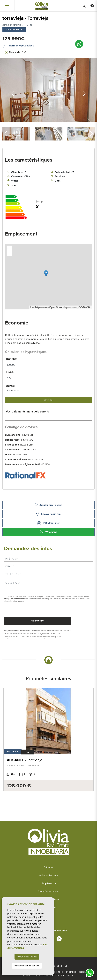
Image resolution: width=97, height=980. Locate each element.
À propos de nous (49, 875)
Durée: (10, 386)
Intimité (71, 972)
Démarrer (49, 867)
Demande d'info (16, 52)
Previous (13, 90)
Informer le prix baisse (21, 46)
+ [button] (8, 248)
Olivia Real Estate (42, 6)
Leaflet (34, 307)
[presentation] (21, 610)
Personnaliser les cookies (27, 966)
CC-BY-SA (85, 307)
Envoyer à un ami (48, 514)
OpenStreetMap (58, 307)
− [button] (8, 253)
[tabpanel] (48, 740)
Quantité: (12, 359)
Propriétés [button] (47, 883)
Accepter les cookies (27, 957)
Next (84, 90)
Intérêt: (11, 372)
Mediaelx (67, 976)
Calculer (49, 400)
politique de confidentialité (14, 599)
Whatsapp (49, 532)
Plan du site (32, 976)
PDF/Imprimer (48, 523)
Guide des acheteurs (49, 891)
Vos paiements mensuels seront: (27, 411)
